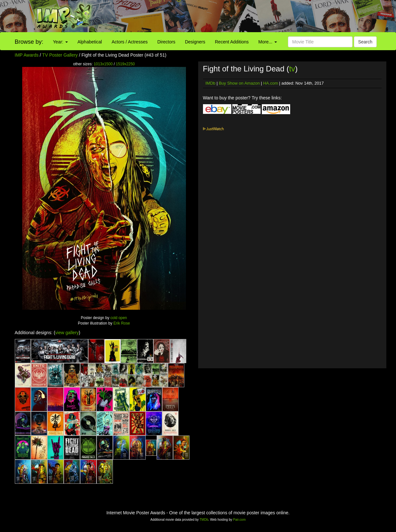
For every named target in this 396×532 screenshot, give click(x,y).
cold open (119, 318)
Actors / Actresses (130, 42)
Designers (195, 42)
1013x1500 (103, 64)
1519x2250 (125, 64)
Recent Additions (232, 42)
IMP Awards (27, 55)
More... (267, 42)
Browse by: (29, 42)
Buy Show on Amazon (239, 83)
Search (365, 42)
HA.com (271, 83)
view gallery (67, 333)
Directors (166, 42)
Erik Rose (122, 323)
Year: (60, 42)
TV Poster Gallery (60, 55)
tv (292, 69)
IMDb (211, 83)
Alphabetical (90, 42)
